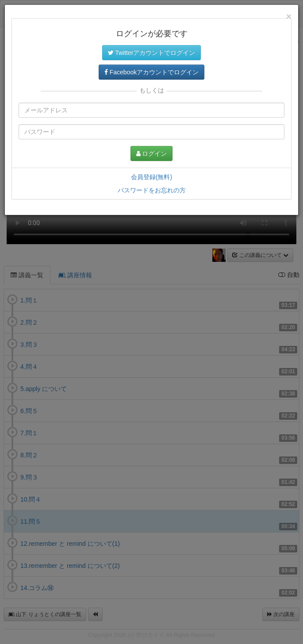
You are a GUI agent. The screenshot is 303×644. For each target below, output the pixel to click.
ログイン (152, 153)
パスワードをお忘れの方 (152, 190)
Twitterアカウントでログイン (152, 53)
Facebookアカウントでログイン (151, 72)
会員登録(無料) (151, 177)
